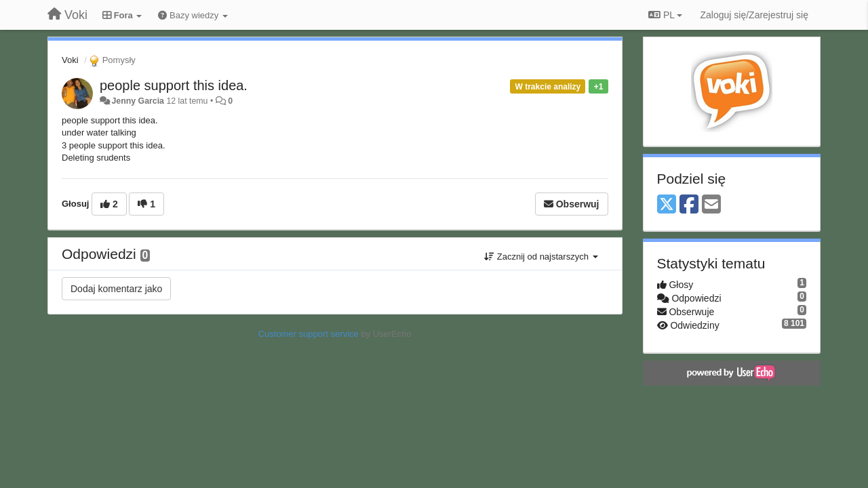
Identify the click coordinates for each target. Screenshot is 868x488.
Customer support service (309, 334)
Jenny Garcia (138, 101)
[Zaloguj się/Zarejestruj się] (754, 15)
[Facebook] (689, 205)
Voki (70, 60)
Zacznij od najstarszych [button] (541, 257)
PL (665, 15)
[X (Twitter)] (667, 205)
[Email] (711, 205)
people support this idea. (174, 85)
